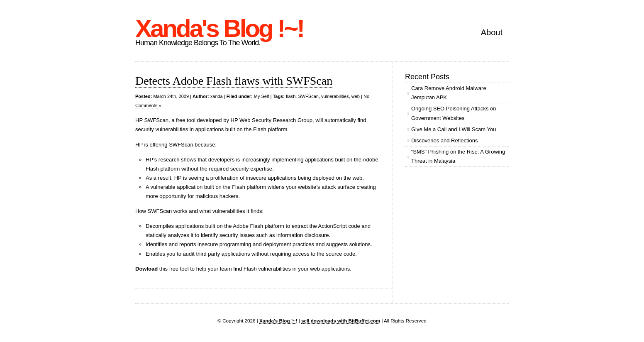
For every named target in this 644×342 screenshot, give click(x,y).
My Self (262, 96)
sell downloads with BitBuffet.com (341, 321)
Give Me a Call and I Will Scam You (454, 129)
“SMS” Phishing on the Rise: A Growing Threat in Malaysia (458, 156)
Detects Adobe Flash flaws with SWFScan (234, 81)
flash (291, 96)
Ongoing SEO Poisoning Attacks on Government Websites (454, 113)
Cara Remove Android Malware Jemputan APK (449, 93)
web (356, 96)
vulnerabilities (335, 96)
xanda (217, 96)
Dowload (146, 269)
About (492, 32)
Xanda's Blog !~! (219, 28)
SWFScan (308, 96)
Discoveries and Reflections (444, 140)
